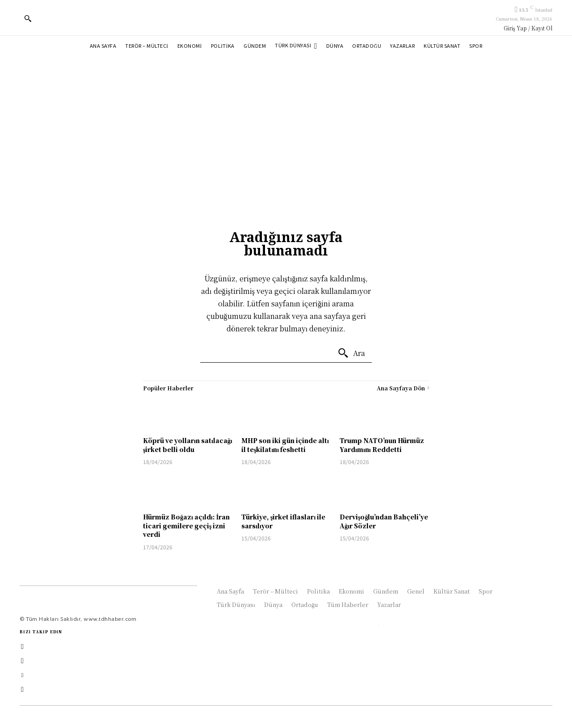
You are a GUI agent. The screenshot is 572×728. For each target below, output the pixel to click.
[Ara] (351, 353)
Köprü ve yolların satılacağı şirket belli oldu (188, 445)
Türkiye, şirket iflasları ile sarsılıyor (283, 521)
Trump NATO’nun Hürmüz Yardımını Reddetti (382, 445)
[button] (28, 18)
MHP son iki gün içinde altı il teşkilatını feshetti (285, 445)
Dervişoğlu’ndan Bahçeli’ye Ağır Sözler (384, 521)
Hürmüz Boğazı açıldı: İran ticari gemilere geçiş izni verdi (186, 525)
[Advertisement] (286, 124)
